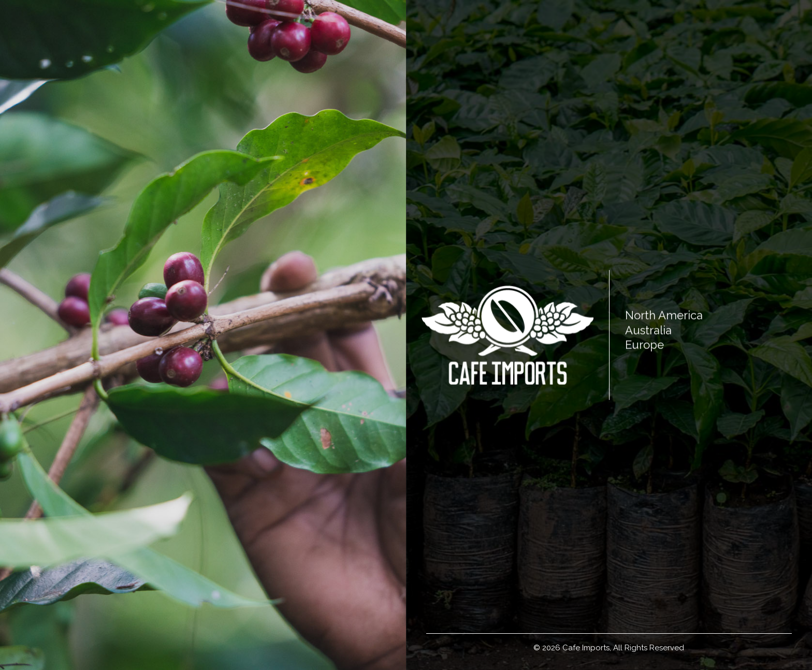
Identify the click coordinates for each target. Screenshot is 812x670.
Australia (648, 330)
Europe (644, 345)
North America (664, 315)
